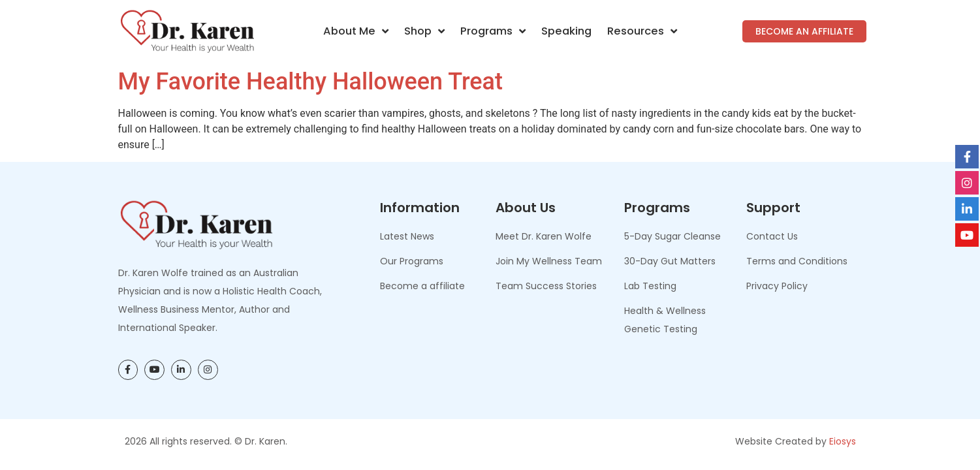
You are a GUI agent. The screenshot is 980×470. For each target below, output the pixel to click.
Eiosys (843, 441)
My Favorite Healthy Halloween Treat (310, 82)
